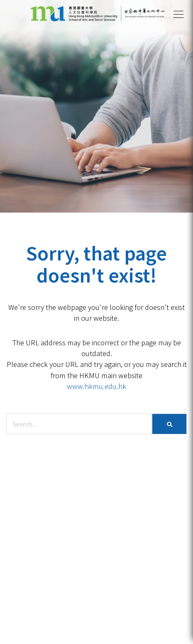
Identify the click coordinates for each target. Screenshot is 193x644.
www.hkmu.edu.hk (96, 386)
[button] (178, 15)
